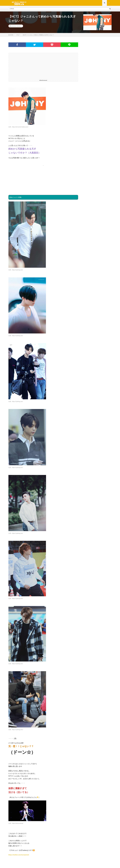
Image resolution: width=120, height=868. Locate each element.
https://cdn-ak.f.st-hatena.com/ (20, 128)
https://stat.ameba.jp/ (18, 824)
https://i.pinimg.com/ (18, 271)
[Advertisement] (43, 67)
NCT (20, 27)
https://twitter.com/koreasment (19, 855)
